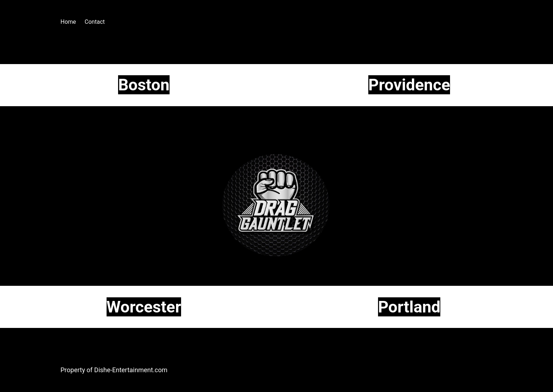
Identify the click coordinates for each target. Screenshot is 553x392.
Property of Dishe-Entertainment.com (114, 370)
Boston (144, 85)
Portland (409, 307)
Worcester (144, 307)
